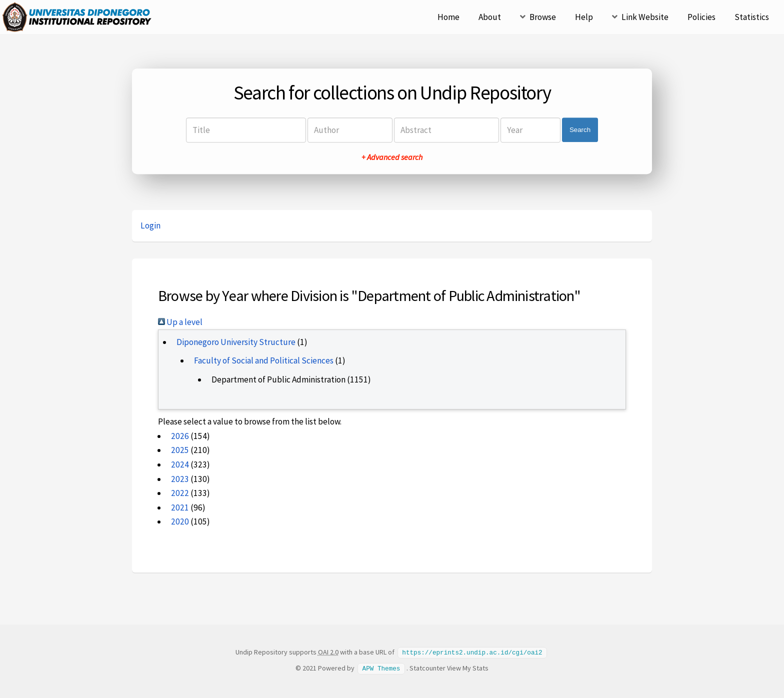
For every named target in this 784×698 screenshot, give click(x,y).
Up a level (180, 322)
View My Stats (468, 667)
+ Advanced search (392, 157)
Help (584, 17)
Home (448, 17)
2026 (180, 436)
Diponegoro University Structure (236, 342)
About (490, 17)
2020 (180, 521)
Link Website (645, 17)
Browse (543, 17)
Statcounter (427, 667)
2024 (180, 464)
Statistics (752, 17)
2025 (180, 450)
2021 (180, 507)
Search (580, 130)
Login (150, 225)
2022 (180, 493)
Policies (701, 17)
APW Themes (381, 667)
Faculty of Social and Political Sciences (264, 360)
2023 (180, 479)
